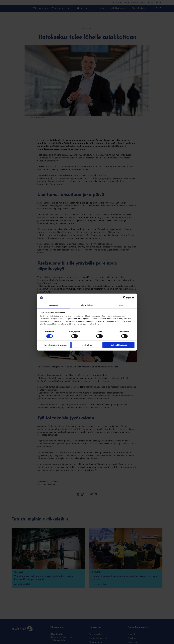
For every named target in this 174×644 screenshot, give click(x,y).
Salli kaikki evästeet (119, 345)
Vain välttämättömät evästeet (55, 345)
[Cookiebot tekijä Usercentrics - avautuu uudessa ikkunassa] (125, 298)
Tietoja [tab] (120, 305)
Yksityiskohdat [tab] (87, 305)
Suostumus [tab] (54, 305)
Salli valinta (87, 345)
